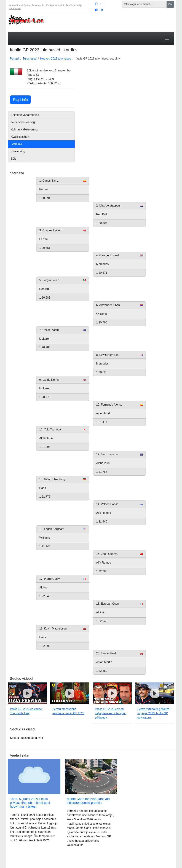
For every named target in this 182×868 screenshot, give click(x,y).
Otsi (170, 4)
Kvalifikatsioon (20, 137)
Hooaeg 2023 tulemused (56, 59)
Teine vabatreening (23, 122)
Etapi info (22, 99)
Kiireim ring (18, 151)
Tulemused (30, 59)
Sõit (13, 159)
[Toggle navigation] (167, 38)
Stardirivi (16, 144)
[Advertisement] (127, 91)
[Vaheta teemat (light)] (98, 4)
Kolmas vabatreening (24, 129)
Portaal (14, 59)
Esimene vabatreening (25, 115)
